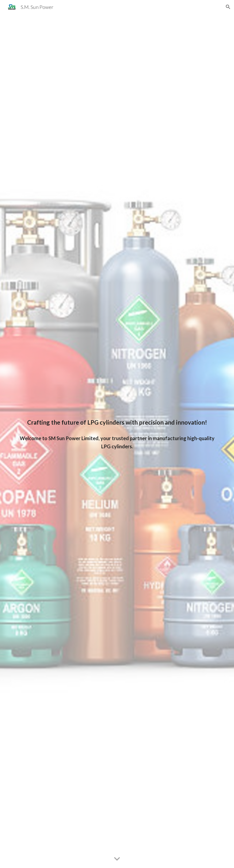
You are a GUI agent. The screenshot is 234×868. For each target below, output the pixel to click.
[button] (228, 7)
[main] (117, 422)
